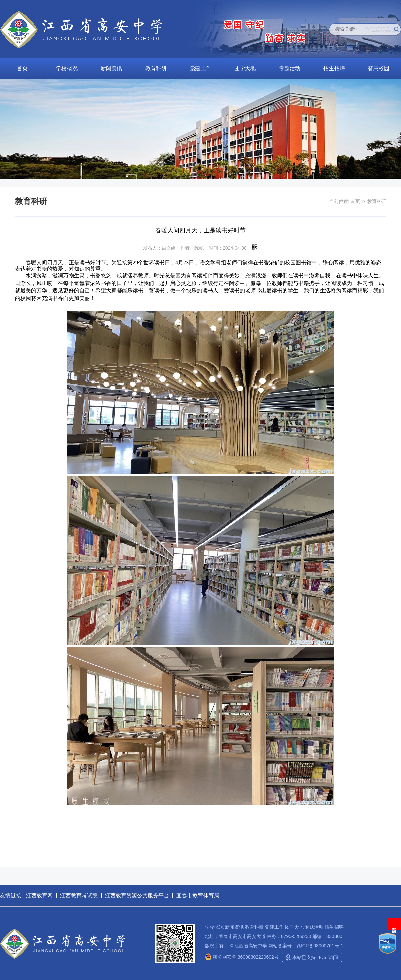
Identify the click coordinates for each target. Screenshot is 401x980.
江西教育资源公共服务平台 (137, 896)
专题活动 (290, 68)
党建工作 (200, 68)
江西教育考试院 (79, 896)
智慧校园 (379, 68)
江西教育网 (39, 896)
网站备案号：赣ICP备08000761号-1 (306, 946)
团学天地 (245, 68)
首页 (22, 68)
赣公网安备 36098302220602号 (242, 957)
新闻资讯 (111, 68)
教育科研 (156, 68)
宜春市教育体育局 (198, 896)
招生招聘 (334, 68)
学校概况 (67, 68)
